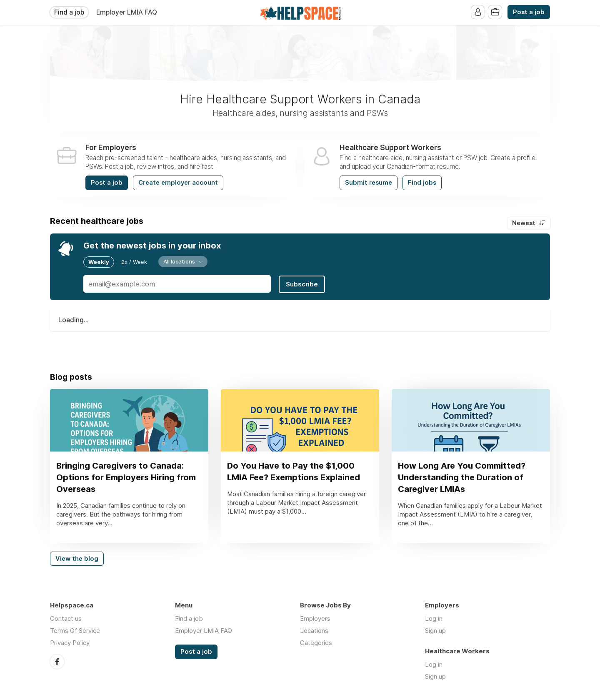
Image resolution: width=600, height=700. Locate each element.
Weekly (99, 262)
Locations (314, 631)
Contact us (66, 619)
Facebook (57, 662)
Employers (315, 619)
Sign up (435, 631)
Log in (434, 619)
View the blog (77, 559)
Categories (316, 644)
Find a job (69, 12)
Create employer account (178, 183)
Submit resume (369, 183)
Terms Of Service (75, 631)
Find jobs (422, 183)
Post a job (529, 12)
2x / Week (134, 262)
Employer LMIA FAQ (127, 12)
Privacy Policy (70, 644)
